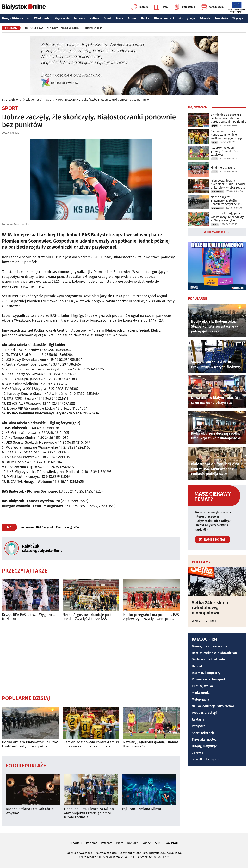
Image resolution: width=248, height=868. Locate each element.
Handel (197, 666)
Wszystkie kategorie (206, 759)
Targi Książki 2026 (34, 28)
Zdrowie (205, 18)
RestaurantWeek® (92, 28)
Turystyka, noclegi (205, 739)
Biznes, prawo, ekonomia (209, 646)
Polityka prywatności (79, 853)
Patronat (107, 843)
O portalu (76, 843)
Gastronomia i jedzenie (208, 659)
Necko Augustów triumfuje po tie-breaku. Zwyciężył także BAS (89, 617)
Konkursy (52, 28)
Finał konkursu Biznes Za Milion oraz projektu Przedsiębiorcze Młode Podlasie (89, 813)
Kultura (95, 18)
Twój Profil (171, 843)
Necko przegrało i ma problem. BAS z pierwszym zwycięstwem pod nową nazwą (151, 617)
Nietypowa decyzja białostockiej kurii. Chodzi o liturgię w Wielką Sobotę (228, 184)
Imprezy (140, 7)
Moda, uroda (201, 693)
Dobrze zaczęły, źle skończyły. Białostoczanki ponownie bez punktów (103, 100)
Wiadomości (42, 18)
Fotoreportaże (26, 765)
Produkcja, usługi (204, 713)
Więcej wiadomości (215, 232)
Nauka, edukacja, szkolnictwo (213, 706)
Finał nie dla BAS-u (223, 168)
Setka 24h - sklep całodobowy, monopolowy (210, 608)
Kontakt (132, 843)
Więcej (238, 18)
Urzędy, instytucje (204, 746)
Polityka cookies (106, 853)
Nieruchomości (164, 18)
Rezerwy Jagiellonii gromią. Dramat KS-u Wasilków (151, 744)
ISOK (157, 843)
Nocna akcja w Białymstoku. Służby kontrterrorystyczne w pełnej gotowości (30, 744)
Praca (120, 18)
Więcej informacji (204, 620)
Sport (108, 18)
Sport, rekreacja (203, 733)
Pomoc (146, 843)
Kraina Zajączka (70, 28)
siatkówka (27, 527)
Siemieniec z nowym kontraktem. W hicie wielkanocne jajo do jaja (91, 744)
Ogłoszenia (185, 7)
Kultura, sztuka (202, 686)
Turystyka (221, 18)
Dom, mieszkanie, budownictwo (214, 653)
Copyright (126, 853)
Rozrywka (199, 726)
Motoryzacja (187, 18)
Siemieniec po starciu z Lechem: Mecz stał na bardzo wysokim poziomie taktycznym (228, 118)
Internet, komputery (206, 673)
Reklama (198, 719)
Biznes (132, 18)
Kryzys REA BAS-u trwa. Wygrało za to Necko (29, 617)
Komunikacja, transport (208, 679)
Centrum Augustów (68, 527)
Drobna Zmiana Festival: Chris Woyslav (29, 811)
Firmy (161, 7)
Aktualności (217, 192)
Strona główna (12, 100)
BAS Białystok (45, 527)
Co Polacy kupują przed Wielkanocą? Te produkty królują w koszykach (227, 217)
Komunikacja (212, 7)
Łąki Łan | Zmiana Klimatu (143, 809)
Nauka (145, 18)
